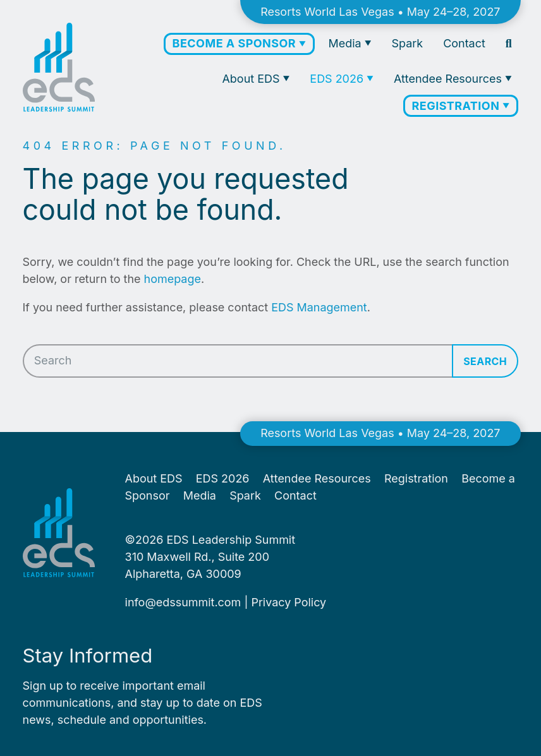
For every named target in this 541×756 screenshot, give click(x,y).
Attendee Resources (449, 79)
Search (485, 361)
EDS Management (319, 307)
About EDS (252, 79)
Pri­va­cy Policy (289, 602)
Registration (458, 106)
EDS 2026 (338, 79)
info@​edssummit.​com (183, 602)
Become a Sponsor (236, 43)
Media (347, 43)
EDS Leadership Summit (231, 540)
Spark (408, 43)
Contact (464, 43)
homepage (173, 279)
